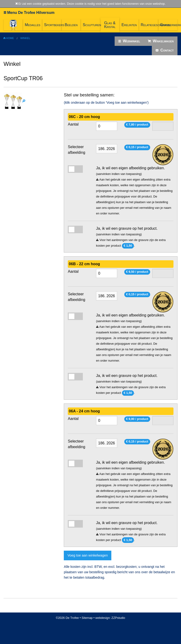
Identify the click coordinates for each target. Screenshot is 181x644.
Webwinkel (129, 41)
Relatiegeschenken (149, 25)
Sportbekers (53, 25)
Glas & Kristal (110, 25)
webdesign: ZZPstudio (110, 618)
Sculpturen (91, 25)
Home (9, 38)
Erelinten (129, 25)
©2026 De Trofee (67, 618)
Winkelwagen (161, 41)
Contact (165, 50)
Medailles (32, 25)
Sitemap (87, 618)
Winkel (25, 38)
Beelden (71, 25)
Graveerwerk (169, 25)
